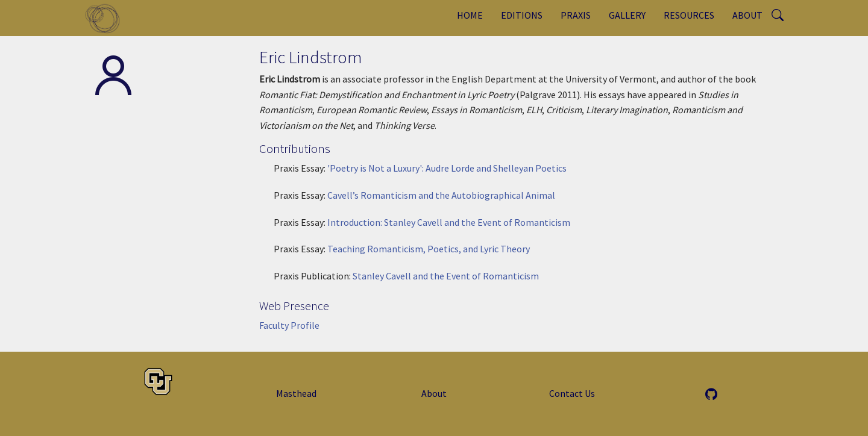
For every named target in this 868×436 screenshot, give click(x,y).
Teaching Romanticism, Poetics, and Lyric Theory (429, 249)
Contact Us (572, 393)
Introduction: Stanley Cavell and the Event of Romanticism (449, 222)
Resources (689, 15)
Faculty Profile (289, 325)
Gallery (627, 15)
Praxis (576, 15)
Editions (522, 15)
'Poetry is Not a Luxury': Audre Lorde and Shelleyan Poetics (447, 168)
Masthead (296, 393)
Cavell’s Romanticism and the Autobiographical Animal (441, 195)
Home (470, 15)
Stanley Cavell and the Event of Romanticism (446, 276)
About (747, 15)
